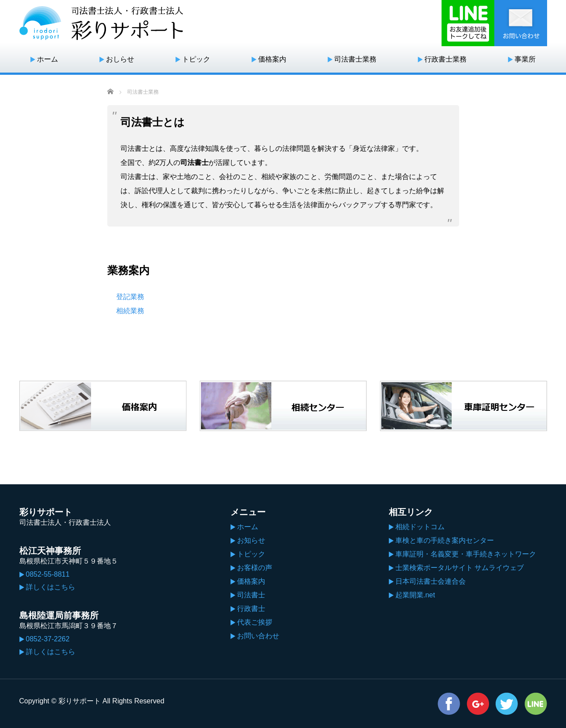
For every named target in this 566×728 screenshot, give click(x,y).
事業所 (525, 59)
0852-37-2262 (48, 639)
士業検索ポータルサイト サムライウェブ (460, 568)
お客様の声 (255, 568)
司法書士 (251, 595)
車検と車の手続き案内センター (445, 540)
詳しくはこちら (51, 587)
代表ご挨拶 (255, 622)
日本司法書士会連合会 (431, 581)
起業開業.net (415, 595)
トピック (196, 59)
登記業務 (130, 297)
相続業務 (130, 311)
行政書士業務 (445, 59)
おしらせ (120, 59)
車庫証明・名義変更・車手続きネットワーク (466, 554)
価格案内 (272, 59)
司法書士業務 (355, 59)
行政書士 (251, 609)
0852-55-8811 (48, 574)
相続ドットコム (420, 527)
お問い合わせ (258, 636)
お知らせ (251, 540)
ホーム (47, 59)
